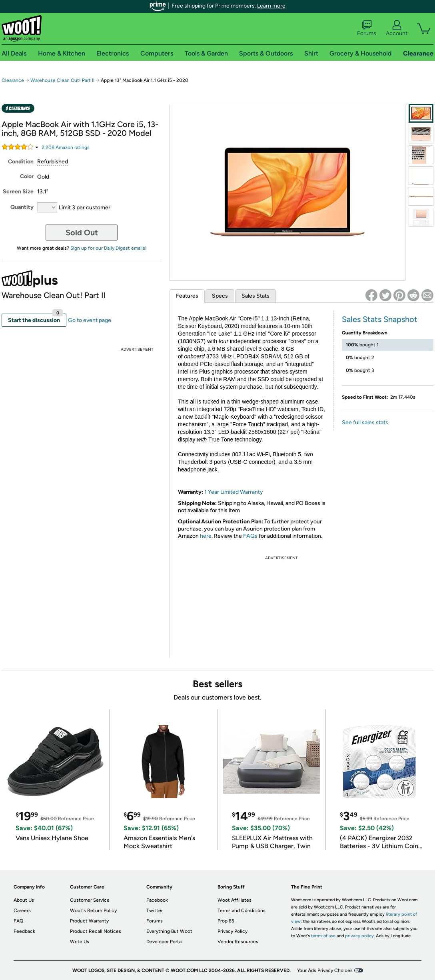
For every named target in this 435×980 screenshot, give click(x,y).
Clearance (13, 80)
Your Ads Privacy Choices (325, 970)
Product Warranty (89, 921)
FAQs (250, 536)
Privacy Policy (232, 931)
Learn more (271, 6)
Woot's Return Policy (93, 910)
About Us (24, 900)
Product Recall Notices (96, 931)
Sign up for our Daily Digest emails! (109, 248)
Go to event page (90, 320)
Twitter (155, 910)
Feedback (24, 931)
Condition (21, 162)
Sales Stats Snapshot (380, 319)
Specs (220, 296)
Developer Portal (165, 942)
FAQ (18, 921)
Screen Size (18, 192)
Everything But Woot (169, 931)
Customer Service (90, 900)
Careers (22, 910)
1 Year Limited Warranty (234, 492)
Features (187, 296)
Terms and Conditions (241, 910)
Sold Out (82, 233)
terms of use (323, 936)
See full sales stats (365, 422)
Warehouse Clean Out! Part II (62, 80)
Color (27, 176)
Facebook (157, 900)
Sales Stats (255, 296)
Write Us (80, 942)
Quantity (22, 207)
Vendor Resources (238, 942)
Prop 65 (226, 921)
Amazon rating (66, 147)
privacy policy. (360, 936)
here (206, 536)
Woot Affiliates (234, 900)
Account (397, 28)
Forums (367, 28)
